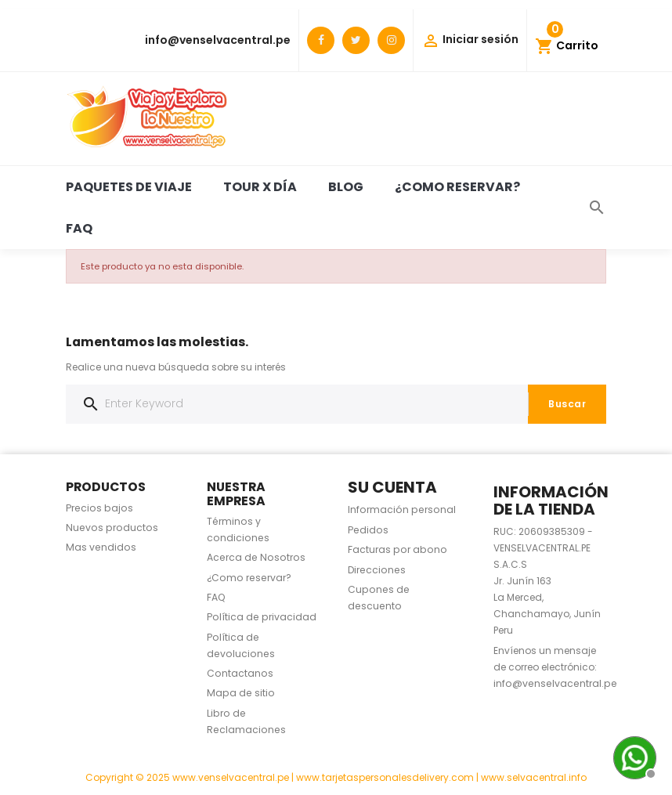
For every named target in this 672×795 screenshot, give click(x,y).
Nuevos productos (112, 528)
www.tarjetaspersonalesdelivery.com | (388, 777)
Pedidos (368, 530)
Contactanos (240, 673)
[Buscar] (336, 404)
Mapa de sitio (241, 693)
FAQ (79, 228)
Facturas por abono (397, 549)
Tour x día (260, 187)
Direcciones (377, 570)
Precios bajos (99, 508)
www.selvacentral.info (534, 777)
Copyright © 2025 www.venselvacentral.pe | (191, 777)
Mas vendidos (101, 547)
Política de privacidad (262, 617)
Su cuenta (392, 487)
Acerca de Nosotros (256, 557)
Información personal (402, 510)
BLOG (346, 187)
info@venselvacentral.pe (218, 40)
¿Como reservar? (457, 187)
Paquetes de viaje (129, 187)
